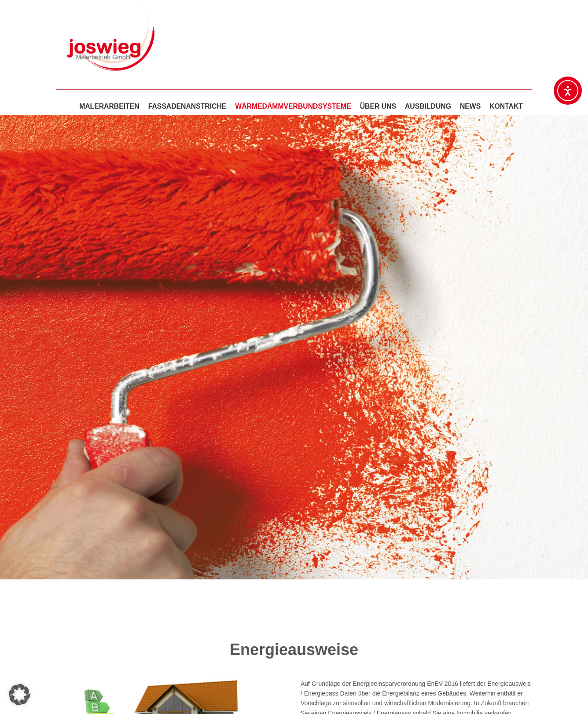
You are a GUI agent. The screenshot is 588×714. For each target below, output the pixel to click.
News (470, 106)
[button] (19, 695)
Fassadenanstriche (187, 106)
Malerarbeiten (109, 106)
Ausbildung (428, 106)
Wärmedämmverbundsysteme (293, 106)
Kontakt (506, 106)
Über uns (378, 106)
